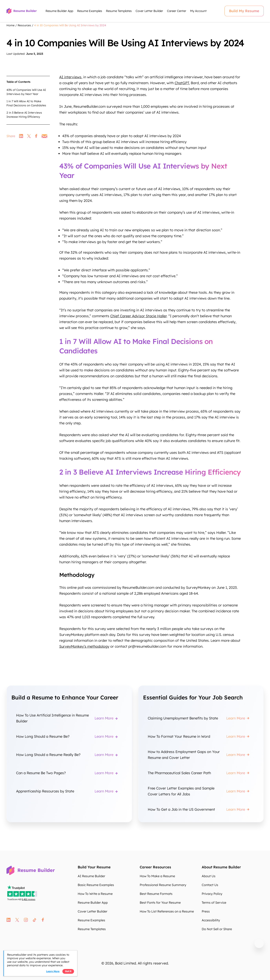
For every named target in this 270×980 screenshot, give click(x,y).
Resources (24, 25)
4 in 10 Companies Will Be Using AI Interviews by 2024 (70, 25)
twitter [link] (29, 136)
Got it (68, 971)
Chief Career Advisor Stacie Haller (138, 316)
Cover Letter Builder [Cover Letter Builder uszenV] (93, 911)
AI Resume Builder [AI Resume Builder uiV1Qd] (91, 876)
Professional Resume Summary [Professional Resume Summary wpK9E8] (163, 885)
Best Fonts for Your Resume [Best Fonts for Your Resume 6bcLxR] (160, 903)
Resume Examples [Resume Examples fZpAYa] (91, 920)
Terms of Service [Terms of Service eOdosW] (214, 903)
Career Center (177, 11)
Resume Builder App (59, 11)
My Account (198, 11)
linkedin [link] (21, 136)
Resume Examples (90, 11)
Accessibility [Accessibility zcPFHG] (211, 920)
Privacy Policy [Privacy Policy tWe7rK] (212, 894)
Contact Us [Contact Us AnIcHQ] (210, 885)
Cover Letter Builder (149, 11)
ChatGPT (182, 83)
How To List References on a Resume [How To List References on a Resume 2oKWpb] (167, 911)
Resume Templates (119, 11)
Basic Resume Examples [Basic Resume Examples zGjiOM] (96, 885)
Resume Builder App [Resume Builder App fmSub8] (93, 903)
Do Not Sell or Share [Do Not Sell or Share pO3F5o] (217, 929)
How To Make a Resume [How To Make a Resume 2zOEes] (157, 876)
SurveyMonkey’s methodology (84, 646)
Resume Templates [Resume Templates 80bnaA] (92, 929)
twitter (17, 920)
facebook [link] (36, 136)
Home (10, 25)
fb (43, 920)
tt (35, 920)
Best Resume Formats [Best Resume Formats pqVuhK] (156, 894)
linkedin (9, 920)
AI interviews (70, 77)
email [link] (45, 136)
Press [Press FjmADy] (206, 911)
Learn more (53, 971)
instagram (26, 920)
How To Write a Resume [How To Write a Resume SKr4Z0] (95, 894)
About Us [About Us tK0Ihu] (209, 876)
